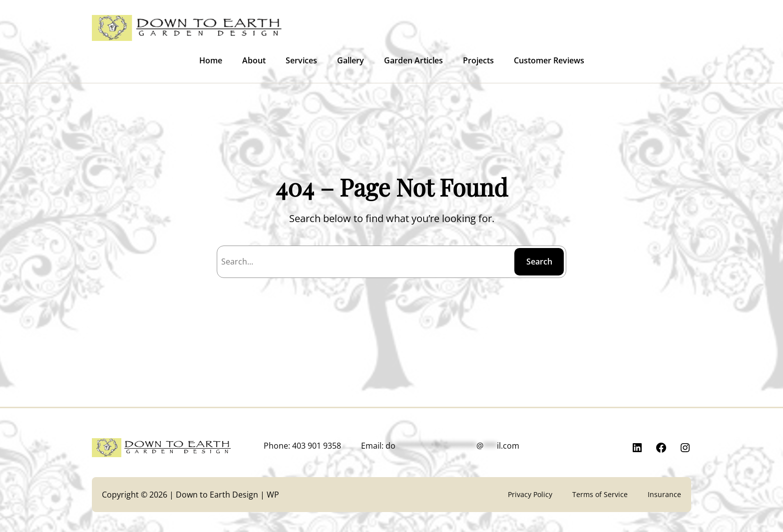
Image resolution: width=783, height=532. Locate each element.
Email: (440, 446)
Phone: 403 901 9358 (302, 446)
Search (539, 262)
